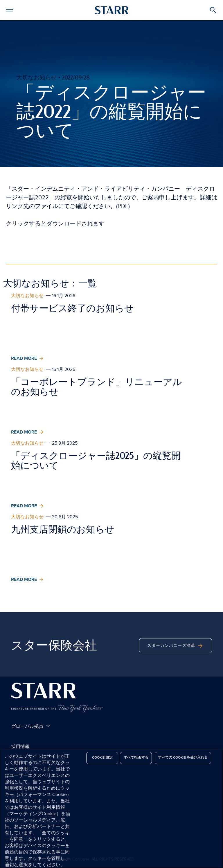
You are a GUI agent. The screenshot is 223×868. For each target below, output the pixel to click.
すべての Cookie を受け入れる (183, 758)
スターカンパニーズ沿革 (176, 654)
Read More (28, 359)
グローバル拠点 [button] (30, 726)
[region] (111, 808)
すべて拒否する (136, 758)
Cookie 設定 (102, 758)
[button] (9, 9)
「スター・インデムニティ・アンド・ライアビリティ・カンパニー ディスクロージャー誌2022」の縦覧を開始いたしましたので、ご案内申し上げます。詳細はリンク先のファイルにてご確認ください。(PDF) (111, 198)
